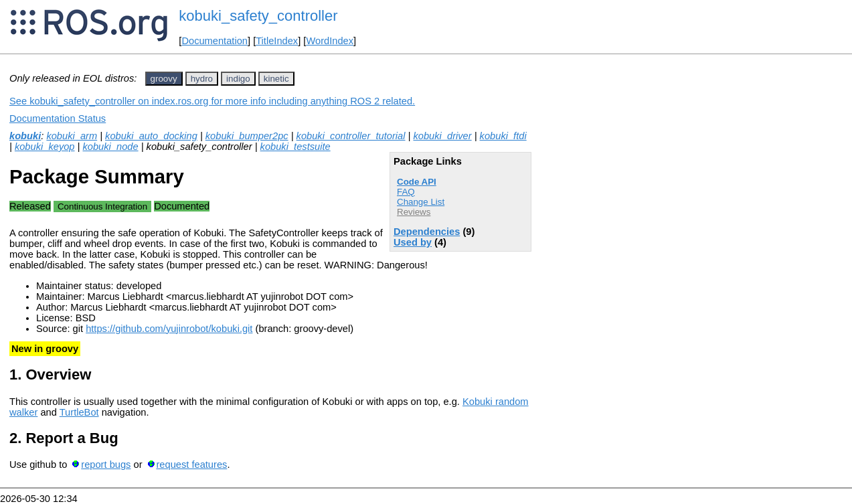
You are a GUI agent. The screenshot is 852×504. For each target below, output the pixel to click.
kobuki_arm (72, 136)
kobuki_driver (442, 136)
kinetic (276, 79)
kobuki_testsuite (295, 147)
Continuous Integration (102, 206)
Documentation (215, 41)
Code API (417, 182)
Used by (413, 242)
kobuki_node (110, 147)
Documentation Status (58, 118)
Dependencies (427, 232)
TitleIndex (277, 41)
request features (191, 465)
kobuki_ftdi (503, 136)
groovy (164, 79)
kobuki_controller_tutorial (351, 136)
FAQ (406, 192)
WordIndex (330, 41)
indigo (238, 79)
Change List (421, 202)
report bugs (106, 465)
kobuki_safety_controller (258, 16)
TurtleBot (79, 412)
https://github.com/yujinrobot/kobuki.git (169, 329)
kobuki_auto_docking (151, 136)
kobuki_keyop (45, 147)
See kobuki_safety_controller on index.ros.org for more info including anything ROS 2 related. (212, 101)
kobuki (25, 136)
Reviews (414, 212)
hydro (202, 79)
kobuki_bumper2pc (247, 136)
